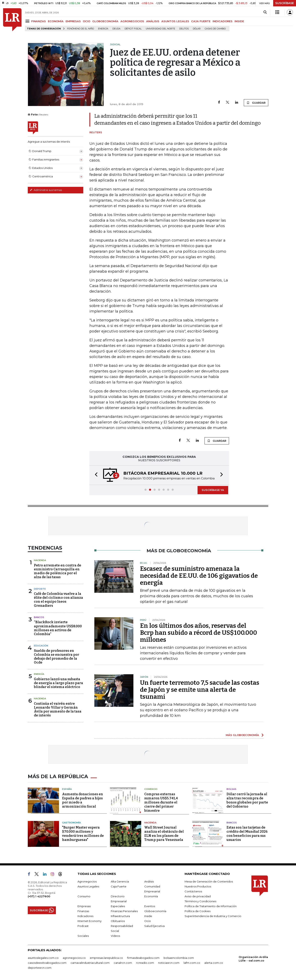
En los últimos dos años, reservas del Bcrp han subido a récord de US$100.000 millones (198, 633)
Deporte (40, 589)
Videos (115, 936)
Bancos (39, 617)
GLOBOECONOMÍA (105, 21)
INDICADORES (223, 21)
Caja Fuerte (119, 886)
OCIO (87, 21)
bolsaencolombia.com (179, 958)
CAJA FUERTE (201, 21)
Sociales (83, 936)
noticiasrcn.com (169, 963)
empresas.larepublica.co (106, 958)
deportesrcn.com (40, 968)
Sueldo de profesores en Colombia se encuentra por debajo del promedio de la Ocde (57, 657)
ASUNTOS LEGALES (175, 21)
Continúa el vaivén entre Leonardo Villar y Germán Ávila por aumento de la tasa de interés (58, 710)
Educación (41, 646)
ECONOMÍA (56, 21)
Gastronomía (71, 823)
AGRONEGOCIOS (132, 21)
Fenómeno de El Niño (80, 29)
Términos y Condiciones (200, 901)
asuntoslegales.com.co (43, 958)
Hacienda (40, 560)
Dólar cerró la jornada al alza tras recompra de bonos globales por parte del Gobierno (247, 800)
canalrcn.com (123, 963)
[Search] (265, 12)
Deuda (116, 29)
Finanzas (83, 911)
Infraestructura (120, 916)
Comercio (151, 789)
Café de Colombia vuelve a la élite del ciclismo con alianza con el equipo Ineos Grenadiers (58, 600)
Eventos (150, 906)
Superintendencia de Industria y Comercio (213, 916)
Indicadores (85, 916)
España (67, 789)
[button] (95, 475)
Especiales (118, 906)
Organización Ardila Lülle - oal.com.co (253, 959)
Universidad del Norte (160, 29)
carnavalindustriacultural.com (90, 963)
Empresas (84, 906)
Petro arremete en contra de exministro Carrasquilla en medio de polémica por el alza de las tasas (58, 571)
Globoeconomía (155, 911)
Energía (103, 29)
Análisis (149, 881)
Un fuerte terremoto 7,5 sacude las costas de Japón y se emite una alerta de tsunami (200, 690)
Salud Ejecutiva (154, 926)
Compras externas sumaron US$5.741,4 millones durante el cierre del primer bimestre (161, 802)
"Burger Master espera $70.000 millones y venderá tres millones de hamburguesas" (83, 834)
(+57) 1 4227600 (39, 896)
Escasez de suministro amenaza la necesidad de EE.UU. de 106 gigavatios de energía (199, 576)
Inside (148, 916)
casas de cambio (215, 29)
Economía (151, 896)
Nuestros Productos (198, 886)
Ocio (148, 921)
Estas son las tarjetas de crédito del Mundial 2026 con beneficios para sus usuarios (247, 834)
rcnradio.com (145, 963)
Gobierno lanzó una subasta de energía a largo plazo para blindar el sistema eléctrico (58, 683)
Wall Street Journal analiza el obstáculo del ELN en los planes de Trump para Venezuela (164, 834)
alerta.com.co (214, 963)
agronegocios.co (74, 958)
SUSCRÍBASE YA (213, 490)
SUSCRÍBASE (285, 3)
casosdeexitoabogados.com (47, 963)
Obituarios (118, 921)
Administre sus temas (46, 190)
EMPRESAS (73, 21)
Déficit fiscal (133, 29)
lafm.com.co (192, 963)
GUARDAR (256, 103)
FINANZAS (39, 21)
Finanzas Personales (124, 911)
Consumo (84, 896)
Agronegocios (87, 881)
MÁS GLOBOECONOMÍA (242, 735)
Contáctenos (193, 891)
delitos (184, 29)
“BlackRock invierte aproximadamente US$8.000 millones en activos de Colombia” (58, 628)
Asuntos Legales (88, 886)
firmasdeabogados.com (143, 958)
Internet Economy (90, 921)
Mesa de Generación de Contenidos (209, 881)
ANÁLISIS (153, 21)
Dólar (197, 29)
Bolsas (231, 789)
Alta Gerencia (120, 881)
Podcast (83, 926)
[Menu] (28, 21)
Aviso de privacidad (198, 896)
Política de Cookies (198, 911)
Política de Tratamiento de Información (211, 906)
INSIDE (239, 21)
